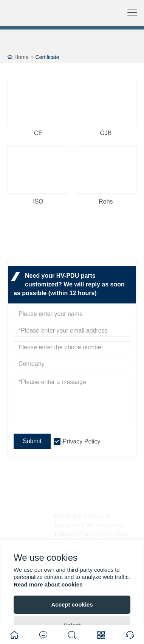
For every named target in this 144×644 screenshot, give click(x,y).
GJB (106, 133)
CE (38, 133)
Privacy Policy (82, 441)
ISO (38, 201)
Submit (32, 441)
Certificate (47, 57)
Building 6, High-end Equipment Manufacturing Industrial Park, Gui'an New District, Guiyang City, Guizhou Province (91, 534)
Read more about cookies (48, 584)
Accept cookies (72, 604)
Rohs (106, 201)
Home (21, 57)
